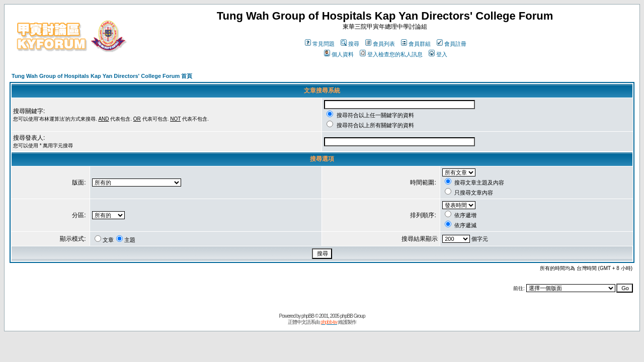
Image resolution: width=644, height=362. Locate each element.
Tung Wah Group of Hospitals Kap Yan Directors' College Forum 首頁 (102, 76)
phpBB (308, 316)
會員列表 (380, 44)
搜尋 (350, 44)
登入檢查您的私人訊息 (391, 54)
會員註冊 (452, 44)
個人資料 (339, 54)
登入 (438, 54)
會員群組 (416, 44)
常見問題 (320, 44)
